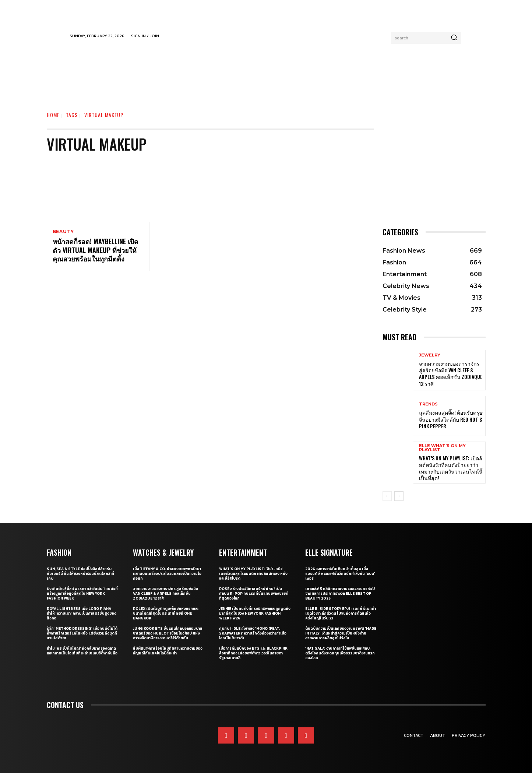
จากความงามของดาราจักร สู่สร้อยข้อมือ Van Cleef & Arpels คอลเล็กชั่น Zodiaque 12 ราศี (451, 373)
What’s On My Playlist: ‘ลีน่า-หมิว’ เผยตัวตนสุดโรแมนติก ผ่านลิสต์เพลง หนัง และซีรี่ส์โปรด (253, 574)
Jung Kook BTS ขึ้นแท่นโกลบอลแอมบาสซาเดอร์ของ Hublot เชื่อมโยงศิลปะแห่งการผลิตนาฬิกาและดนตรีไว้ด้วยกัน (168, 633)
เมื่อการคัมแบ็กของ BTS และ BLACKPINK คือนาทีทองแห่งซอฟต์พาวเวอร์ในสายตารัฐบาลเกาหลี (253, 653)
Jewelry (430, 355)
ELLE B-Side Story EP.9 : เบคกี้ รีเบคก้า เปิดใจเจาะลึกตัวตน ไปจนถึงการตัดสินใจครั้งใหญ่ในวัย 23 (341, 613)
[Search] (454, 38)
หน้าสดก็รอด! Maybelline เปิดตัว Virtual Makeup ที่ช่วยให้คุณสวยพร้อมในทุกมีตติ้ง (96, 250)
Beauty (63, 232)
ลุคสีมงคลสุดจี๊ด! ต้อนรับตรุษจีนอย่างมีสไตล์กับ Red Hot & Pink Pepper (451, 419)
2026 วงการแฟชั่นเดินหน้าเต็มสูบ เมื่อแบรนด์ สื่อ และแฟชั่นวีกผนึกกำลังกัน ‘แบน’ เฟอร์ (340, 574)
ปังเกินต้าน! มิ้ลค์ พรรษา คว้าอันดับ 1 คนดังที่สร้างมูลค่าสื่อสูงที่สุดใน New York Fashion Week (82, 593)
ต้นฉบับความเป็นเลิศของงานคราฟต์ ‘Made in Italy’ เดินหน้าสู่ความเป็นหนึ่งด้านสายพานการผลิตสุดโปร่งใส (341, 633)
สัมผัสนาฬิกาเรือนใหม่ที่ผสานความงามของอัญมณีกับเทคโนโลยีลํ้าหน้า (168, 651)
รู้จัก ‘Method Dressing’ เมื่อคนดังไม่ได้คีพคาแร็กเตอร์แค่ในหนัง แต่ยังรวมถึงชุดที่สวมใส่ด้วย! (82, 633)
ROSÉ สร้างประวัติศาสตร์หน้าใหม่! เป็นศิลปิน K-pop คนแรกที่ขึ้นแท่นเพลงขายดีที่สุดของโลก (254, 593)
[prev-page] (387, 496)
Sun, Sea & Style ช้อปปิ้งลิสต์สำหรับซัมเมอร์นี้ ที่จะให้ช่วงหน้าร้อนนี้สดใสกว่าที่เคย (80, 574)
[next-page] (399, 496)
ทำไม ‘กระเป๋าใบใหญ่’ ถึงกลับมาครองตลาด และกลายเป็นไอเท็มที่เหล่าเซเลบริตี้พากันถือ (82, 651)
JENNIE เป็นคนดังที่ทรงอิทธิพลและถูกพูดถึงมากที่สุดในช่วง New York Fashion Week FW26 (255, 613)
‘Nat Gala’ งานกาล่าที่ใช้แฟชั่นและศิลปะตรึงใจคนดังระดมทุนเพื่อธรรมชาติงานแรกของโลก (340, 653)
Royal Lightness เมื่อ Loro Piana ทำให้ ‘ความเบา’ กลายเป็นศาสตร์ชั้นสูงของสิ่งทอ (82, 613)
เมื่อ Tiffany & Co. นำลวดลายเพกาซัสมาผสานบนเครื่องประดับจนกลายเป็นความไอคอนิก (167, 574)
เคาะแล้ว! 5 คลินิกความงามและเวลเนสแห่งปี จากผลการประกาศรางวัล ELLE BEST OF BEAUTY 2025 (340, 593)
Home (53, 115)
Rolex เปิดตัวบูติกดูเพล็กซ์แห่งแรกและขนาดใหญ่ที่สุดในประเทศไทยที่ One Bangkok (166, 613)
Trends (428, 404)
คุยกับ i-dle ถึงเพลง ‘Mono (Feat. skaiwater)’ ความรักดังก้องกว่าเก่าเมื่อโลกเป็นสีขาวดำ (253, 633)
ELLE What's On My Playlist (442, 448)
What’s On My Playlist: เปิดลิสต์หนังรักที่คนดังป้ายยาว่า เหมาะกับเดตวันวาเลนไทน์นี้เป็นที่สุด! (451, 468)
